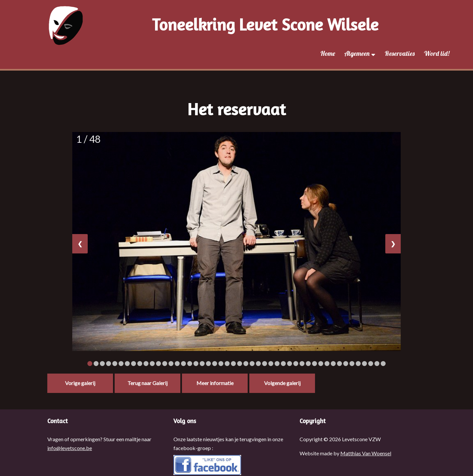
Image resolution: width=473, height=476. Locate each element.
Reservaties (400, 53)
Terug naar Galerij (147, 383)
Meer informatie (215, 383)
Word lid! (437, 53)
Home (328, 53)
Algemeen (360, 53)
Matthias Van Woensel (366, 453)
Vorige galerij (80, 383)
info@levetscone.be (70, 448)
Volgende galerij (282, 383)
